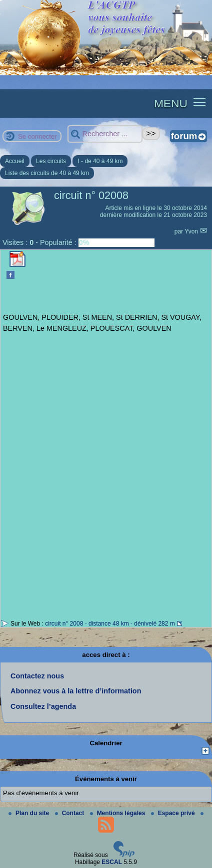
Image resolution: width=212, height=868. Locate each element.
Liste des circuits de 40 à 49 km (47, 173)
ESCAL (112, 862)
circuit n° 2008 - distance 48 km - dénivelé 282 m (110, 624)
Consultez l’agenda (43, 706)
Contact (70, 813)
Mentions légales (118, 813)
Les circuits (51, 161)
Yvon (192, 231)
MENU (171, 103)
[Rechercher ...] (105, 134)
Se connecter (37, 136)
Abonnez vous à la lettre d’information (76, 691)
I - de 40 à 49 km (100, 161)
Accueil (15, 161)
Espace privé (174, 813)
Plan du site (30, 813)
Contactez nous (37, 676)
